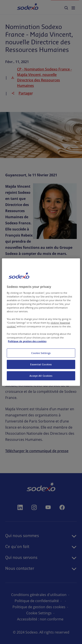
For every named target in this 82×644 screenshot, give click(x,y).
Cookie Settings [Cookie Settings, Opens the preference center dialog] (41, 353)
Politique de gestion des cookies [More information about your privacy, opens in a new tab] (27, 341)
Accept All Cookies (41, 376)
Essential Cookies (41, 364)
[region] (41, 322)
